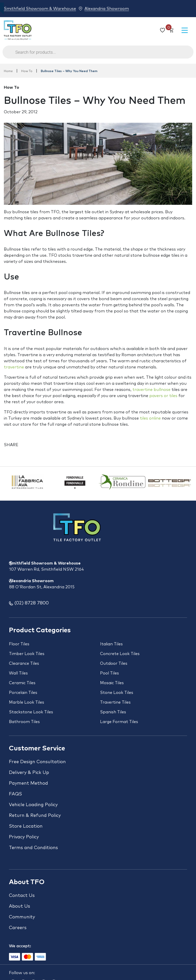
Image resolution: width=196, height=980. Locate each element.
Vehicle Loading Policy (33, 805)
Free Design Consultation (37, 762)
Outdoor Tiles (114, 663)
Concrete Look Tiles (120, 654)
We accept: (20, 946)
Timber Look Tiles (27, 654)
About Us (20, 906)
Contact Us (22, 896)
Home (8, 71)
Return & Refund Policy (35, 816)
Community (22, 917)
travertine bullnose (151, 390)
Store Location (26, 826)
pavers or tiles (163, 396)
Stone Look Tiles (117, 693)
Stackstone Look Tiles (31, 712)
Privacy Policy (24, 837)
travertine (14, 367)
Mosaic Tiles (112, 683)
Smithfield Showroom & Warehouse (40, 9)
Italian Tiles (111, 644)
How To (27, 71)
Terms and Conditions (33, 848)
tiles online (150, 418)
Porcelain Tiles (23, 693)
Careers (18, 928)
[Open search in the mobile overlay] (98, 55)
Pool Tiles (109, 673)
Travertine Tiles (115, 702)
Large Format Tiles (119, 722)
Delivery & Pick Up (29, 773)
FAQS (15, 794)
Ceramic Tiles (22, 683)
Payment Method (28, 783)
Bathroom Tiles (24, 722)
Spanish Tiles (113, 712)
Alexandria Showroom (107, 9)
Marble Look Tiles (27, 702)
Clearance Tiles (24, 663)
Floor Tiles (19, 644)
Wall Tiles (18, 673)
